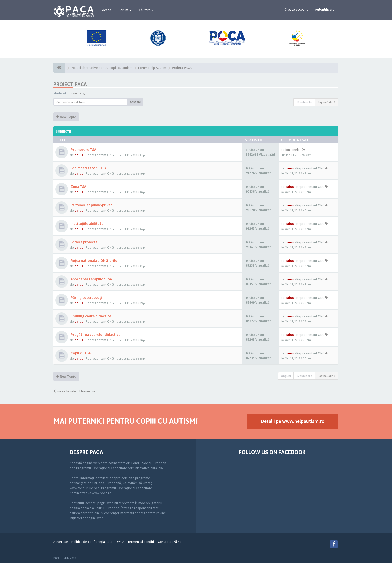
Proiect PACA (70, 84)
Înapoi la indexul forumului (74, 391)
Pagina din (327, 102)
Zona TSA (78, 186)
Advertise (61, 542)
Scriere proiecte (84, 242)
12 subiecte (304, 102)
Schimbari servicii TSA (88, 168)
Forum (125, 10)
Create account (296, 9)
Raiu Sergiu (79, 93)
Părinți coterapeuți (86, 298)
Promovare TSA (83, 149)
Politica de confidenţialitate (92, 542)
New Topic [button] (66, 117)
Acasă (107, 10)
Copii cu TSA (80, 353)
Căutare (146, 10)
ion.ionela (293, 150)
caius (79, 155)
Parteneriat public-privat (91, 205)
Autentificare (325, 9)
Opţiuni (286, 376)
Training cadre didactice (91, 316)
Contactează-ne (170, 542)
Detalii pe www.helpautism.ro (293, 421)
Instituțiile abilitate (87, 223)
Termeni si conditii (141, 542)
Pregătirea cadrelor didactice (95, 335)
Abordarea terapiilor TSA (91, 279)
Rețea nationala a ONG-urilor (94, 260)
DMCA (120, 542)
